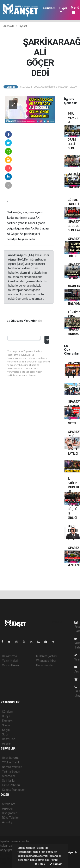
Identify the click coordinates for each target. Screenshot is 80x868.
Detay (40, 864)
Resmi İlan (9, 739)
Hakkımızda (10, 656)
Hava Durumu (11, 758)
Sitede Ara (9, 804)
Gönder (48, 340)
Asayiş (6, 744)
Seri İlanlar (9, 781)
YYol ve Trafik (11, 762)
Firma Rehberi (11, 785)
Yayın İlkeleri (10, 661)
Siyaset (23, 26)
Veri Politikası (10, 665)
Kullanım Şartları (46, 656)
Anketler (7, 809)
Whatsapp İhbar (46, 661)
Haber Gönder (45, 665)
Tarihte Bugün (11, 771)
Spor (5, 734)
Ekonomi (8, 721)
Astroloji (7, 822)
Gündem (49, 8)
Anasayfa (9, 26)
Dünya (6, 716)
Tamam (56, 864)
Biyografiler (9, 813)
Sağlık (6, 730)
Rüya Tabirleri (11, 818)
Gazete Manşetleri (14, 790)
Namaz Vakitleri (12, 767)
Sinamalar (9, 776)
